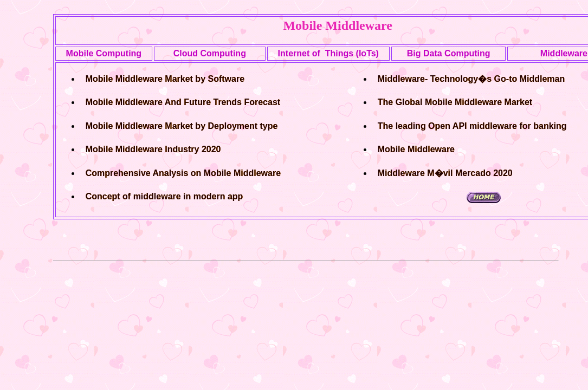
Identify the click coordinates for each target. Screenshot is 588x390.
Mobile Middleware (416, 149)
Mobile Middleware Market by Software (165, 79)
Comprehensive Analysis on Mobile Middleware (183, 173)
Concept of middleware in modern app (164, 196)
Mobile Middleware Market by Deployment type (182, 126)
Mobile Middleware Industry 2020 (153, 149)
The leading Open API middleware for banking (472, 126)
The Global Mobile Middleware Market (455, 102)
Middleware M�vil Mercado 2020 (445, 173)
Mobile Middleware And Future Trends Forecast (183, 102)
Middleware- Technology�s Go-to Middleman (471, 79)
